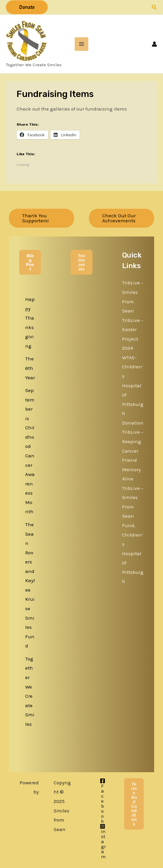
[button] (27, 7)
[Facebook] (103, 801)
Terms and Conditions (134, 804)
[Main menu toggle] (81, 44)
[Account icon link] (154, 44)
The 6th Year (30, 368)
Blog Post (30, 262)
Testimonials (82, 262)
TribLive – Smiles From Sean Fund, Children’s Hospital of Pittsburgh (133, 535)
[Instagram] (103, 841)
